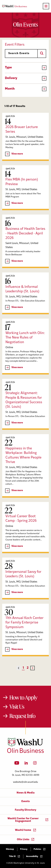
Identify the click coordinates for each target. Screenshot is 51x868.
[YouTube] (17, 764)
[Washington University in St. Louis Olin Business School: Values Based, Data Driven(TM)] (26, 752)
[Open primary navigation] (46, 6)
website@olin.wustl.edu (26, 782)
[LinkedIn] (26, 764)
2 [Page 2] (28, 668)
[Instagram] (35, 764)
